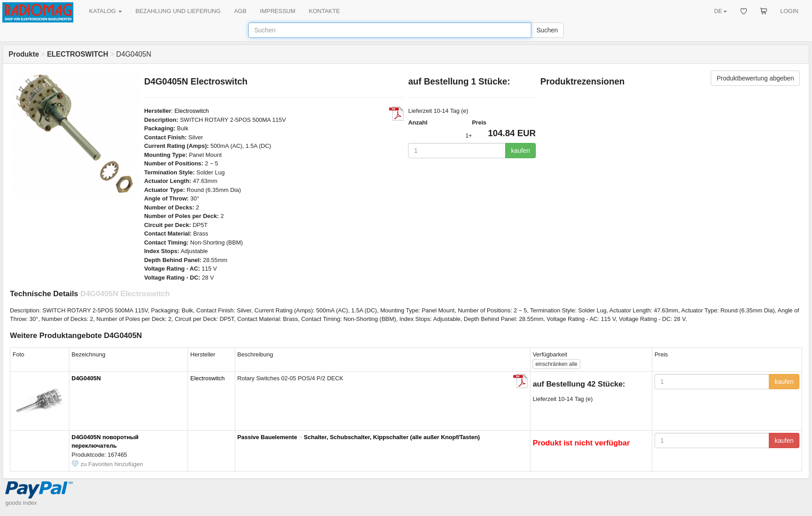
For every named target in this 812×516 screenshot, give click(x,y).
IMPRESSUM (278, 11)
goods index (21, 503)
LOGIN (790, 11)
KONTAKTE (325, 11)
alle (556, 364)
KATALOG (105, 11)
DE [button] (720, 11)
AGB (240, 11)
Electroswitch (192, 111)
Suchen (547, 30)
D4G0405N (86, 378)
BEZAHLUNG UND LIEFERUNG (178, 11)
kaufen (520, 151)
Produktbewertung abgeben (755, 78)
